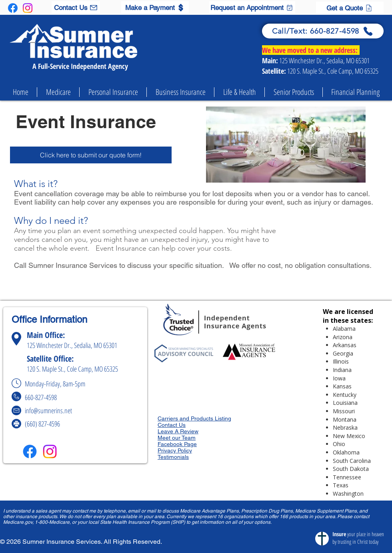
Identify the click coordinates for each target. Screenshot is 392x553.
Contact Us (172, 425)
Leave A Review (178, 431)
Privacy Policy (175, 450)
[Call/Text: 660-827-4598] (323, 31)
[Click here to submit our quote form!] (91, 155)
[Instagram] (28, 8)
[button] (58, 92)
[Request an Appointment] (252, 7)
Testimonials (173, 457)
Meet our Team (177, 438)
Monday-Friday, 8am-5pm (58, 384)
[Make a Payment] (155, 7)
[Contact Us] (76, 7)
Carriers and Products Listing (194, 418)
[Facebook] (13, 8)
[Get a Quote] (350, 8)
